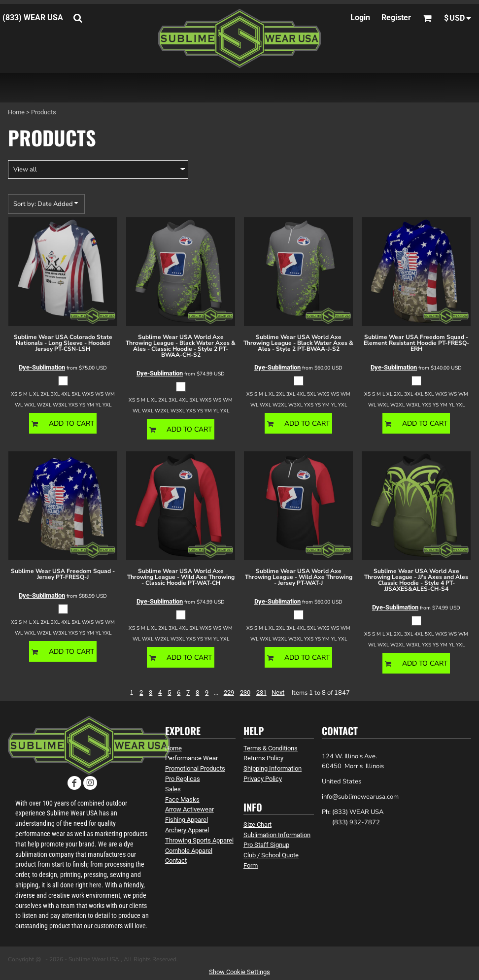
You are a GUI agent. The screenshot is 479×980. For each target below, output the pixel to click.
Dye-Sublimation (42, 367)
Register (396, 17)
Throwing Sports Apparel (199, 840)
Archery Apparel (187, 830)
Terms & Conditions (271, 748)
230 (245, 693)
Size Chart (257, 825)
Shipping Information (273, 768)
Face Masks (182, 799)
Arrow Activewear (189, 809)
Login (360, 17)
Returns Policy (263, 758)
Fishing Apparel (187, 820)
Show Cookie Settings (239, 972)
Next (278, 693)
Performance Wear (191, 758)
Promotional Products (195, 768)
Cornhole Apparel (189, 851)
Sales (173, 789)
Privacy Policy (263, 779)
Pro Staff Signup (266, 845)
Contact (176, 861)
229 (229, 693)
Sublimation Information (277, 835)
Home (16, 112)
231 (261, 693)
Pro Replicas (183, 779)
